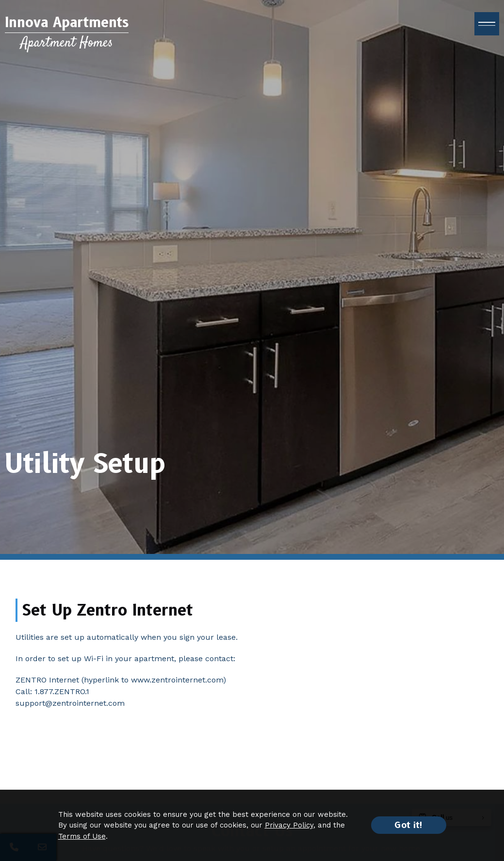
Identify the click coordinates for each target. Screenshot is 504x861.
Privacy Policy (289, 825)
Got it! (409, 825)
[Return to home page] (67, 33)
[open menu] (487, 24)
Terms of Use (82, 836)
